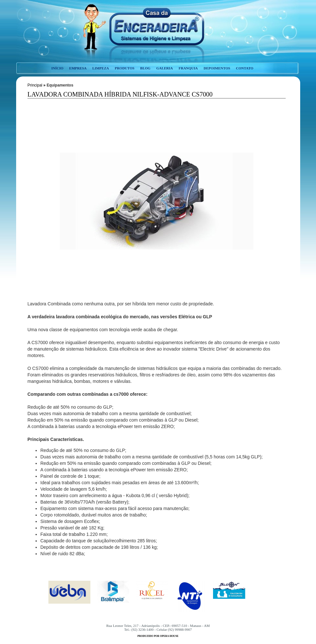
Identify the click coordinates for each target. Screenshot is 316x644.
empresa (78, 68)
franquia (188, 68)
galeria (164, 68)
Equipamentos (60, 85)
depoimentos (217, 68)
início (57, 68)
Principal (35, 85)
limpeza (101, 68)
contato (245, 68)
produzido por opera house (158, 636)
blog (145, 68)
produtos (124, 68)
